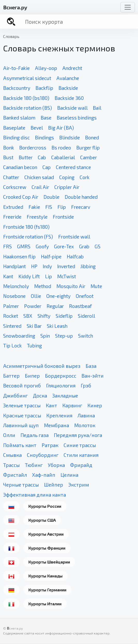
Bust (8, 157)
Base (46, 118)
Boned (92, 137)
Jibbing (88, 266)
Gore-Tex (64, 246)
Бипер (32, 376)
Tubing (34, 345)
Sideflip (64, 316)
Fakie (34, 207)
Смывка (12, 455)
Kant (8, 276)
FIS (49, 207)
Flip (62, 207)
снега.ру (15, 7)
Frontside (63, 217)
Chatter (11, 177)
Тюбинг (34, 465)
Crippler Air (67, 187)
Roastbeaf (80, 306)
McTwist (67, 276)
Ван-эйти (93, 376)
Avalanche (68, 78)
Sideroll (86, 316)
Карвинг (72, 405)
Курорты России (45, 506)
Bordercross (33, 148)
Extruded (13, 207)
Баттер (11, 376)
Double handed (81, 197)
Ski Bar (34, 326)
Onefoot (85, 296)
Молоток (85, 425)
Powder (33, 306)
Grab (84, 246)
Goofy (42, 246)
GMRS (24, 246)
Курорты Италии (45, 604)
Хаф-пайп (44, 475)
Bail (97, 108)
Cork (85, 177)
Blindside (70, 137)
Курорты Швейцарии (49, 562)
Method (43, 286)
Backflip (44, 88)
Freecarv (81, 207)
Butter (26, 157)
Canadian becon (20, 167)
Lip (48, 276)
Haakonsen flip (19, 256)
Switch (86, 336)
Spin (45, 336)
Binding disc (16, 137)
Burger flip (88, 148)
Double (51, 197)
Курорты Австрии (46, 534)
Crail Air (40, 187)
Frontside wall (74, 237)
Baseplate (14, 128)
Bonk (9, 148)
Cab (42, 157)
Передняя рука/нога (78, 435)
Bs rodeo (61, 148)
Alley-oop (46, 68)
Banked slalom (19, 118)
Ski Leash (57, 326)
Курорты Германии (47, 590)
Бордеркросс (61, 376)
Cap (47, 167)
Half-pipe (51, 256)
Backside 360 (69, 98)
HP (34, 266)
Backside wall (72, 108)
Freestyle (37, 217)
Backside (68, 88)
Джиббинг (15, 396)
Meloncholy (16, 286)
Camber (89, 157)
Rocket (11, 316)
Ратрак (50, 445)
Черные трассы (21, 485)
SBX (28, 316)
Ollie (36, 296)
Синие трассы (80, 445)
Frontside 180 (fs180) (26, 227)
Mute (96, 286)
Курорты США (42, 520)
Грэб (86, 385)
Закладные (65, 396)
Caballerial (63, 157)
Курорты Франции (47, 548)
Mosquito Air (71, 286)
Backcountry (17, 88)
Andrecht (72, 68)
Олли (9, 435)
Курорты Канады (45, 576)
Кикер (95, 405)
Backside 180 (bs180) (26, 98)
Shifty (44, 316)
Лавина (86, 415)
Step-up (64, 336)
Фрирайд (81, 465)
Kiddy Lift (29, 276)
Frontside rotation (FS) (28, 237)
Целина (69, 475)
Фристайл (15, 475)
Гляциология (61, 385)
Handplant (14, 266)
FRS (7, 246)
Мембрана (56, 425)
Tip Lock (12, 345)
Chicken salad (39, 177)
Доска (40, 396)
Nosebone (14, 296)
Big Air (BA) (61, 128)
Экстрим (79, 485)
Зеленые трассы (22, 405)
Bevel (37, 128)
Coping (67, 177)
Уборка (56, 465)
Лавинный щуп (21, 425)
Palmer (11, 306)
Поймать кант (20, 445)
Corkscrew (15, 187)
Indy (47, 266)
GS (98, 246)
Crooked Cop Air (21, 197)
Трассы (11, 465)
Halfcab (75, 256)
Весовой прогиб (22, 385)
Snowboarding (19, 336)
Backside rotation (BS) (28, 108)
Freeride (12, 217)
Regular (55, 306)
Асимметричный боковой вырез (42, 366)
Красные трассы (22, 415)
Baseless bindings (77, 118)
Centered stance (73, 167)
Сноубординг (43, 455)
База (91, 366)
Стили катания (81, 455)
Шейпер (53, 485)
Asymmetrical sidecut (27, 78)
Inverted (66, 266)
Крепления (59, 415)
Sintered (12, 326)
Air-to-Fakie (16, 68)
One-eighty (58, 296)
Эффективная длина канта (34, 495)
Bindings (44, 137)
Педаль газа (34, 435)
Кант (51, 405)
